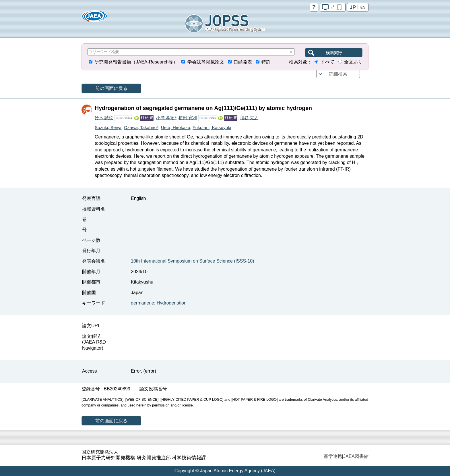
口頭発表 (243, 62)
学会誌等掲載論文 (206, 62)
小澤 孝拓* (166, 118)
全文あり (353, 62)
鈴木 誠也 (104, 118)
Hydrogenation (172, 303)
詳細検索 (338, 74)
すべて (327, 62)
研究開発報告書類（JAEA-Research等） (136, 62)
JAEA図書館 (356, 456)
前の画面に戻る (111, 88)
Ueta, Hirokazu (176, 127)
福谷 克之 (249, 118)
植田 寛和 (188, 118)
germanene (142, 303)
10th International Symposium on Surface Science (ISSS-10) (193, 261)
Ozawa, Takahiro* (141, 127)
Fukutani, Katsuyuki (212, 127)
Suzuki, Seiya (108, 127)
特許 (266, 62)
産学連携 (333, 456)
